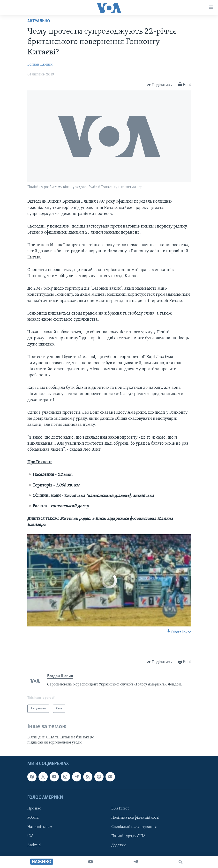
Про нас (34, 809)
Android (34, 845)
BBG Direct (120, 809)
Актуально (39, 21)
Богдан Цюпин (40, 65)
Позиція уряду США (128, 836)
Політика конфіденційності (135, 818)
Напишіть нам (40, 827)
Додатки (119, 845)
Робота (33, 818)
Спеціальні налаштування (134, 827)
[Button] (159, 85)
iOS (30, 836)
